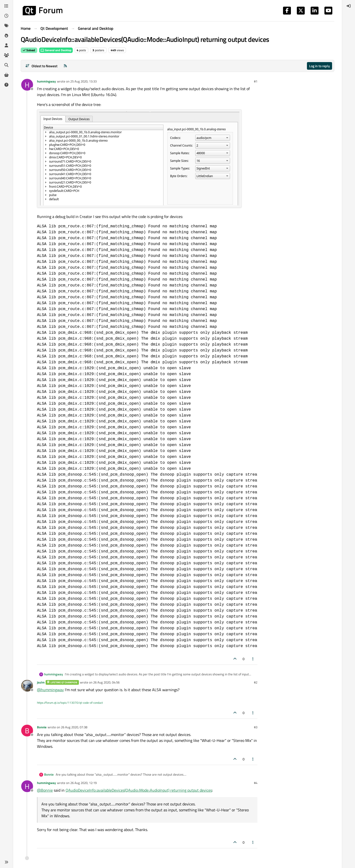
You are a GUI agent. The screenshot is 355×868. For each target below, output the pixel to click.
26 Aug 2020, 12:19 (83, 783)
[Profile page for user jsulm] (27, 686)
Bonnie (42, 727)
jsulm (41, 682)
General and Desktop (56, 50)
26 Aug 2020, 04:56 (106, 682)
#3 (256, 727)
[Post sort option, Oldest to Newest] (41, 66)
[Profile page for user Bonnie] (27, 731)
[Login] (349, 6)
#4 (256, 783)
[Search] (6, 65)
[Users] (6, 45)
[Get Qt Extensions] (6, 75)
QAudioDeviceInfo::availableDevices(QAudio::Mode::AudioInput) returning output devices (139, 790)
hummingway (46, 81)
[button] (6, 862)
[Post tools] (253, 659)
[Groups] (6, 55)
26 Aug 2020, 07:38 (74, 727)
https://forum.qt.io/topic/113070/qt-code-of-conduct (70, 703)
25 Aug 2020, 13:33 (83, 81)
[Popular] (6, 35)
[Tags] (6, 26)
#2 (256, 682)
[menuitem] (349, 6)
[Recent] (6, 16)
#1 (256, 81)
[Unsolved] (6, 85)
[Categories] (6, 6)
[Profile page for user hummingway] (27, 85)
